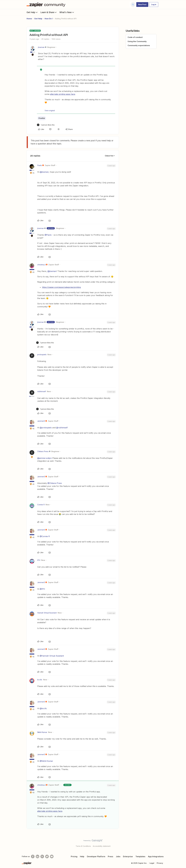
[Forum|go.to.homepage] (46, 5)
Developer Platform (96, 856)
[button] (142, 5)
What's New (67, 12)
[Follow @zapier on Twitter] (47, 856)
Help (82, 856)
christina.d (41, 265)
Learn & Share (49, 12)
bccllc (40, 680)
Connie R (41, 505)
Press (110, 856)
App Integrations (156, 856)
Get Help (32, 12)
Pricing (74, 856)
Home (29, 19)
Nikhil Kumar (42, 732)
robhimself (42, 391)
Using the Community (137, 41)
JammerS (41, 421)
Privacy (160, 863)
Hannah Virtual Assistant (47, 613)
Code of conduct (135, 37)
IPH (39, 560)
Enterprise (128, 856)
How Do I (49, 19)
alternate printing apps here (63, 94)
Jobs (118, 856)
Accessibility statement (102, 846)
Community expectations (139, 45)
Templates (140, 856)
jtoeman (41, 47)
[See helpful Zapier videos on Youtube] (52, 856)
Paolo (40, 165)
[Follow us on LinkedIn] (37, 856)
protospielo (42, 355)
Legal (152, 863)
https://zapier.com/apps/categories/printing (61, 287)
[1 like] (46, 125)
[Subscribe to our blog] (42, 856)
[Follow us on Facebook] (33, 856)
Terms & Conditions (83, 846)
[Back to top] (181, 843)
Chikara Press (43, 451)
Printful (42, 118)
